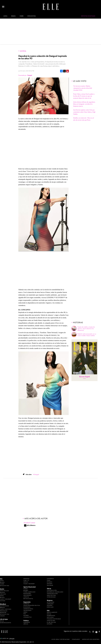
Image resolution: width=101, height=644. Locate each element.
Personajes (4, 611)
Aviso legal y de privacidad (61, 639)
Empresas (26, 604)
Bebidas (2, 608)
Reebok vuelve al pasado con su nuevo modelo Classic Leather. (87, 335)
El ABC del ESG (51, 622)
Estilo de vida (32, 16)
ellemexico (98, 631)
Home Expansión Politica (32, 605)
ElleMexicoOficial (101, 631)
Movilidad (50, 617)
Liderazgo (50, 604)
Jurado (2, 616)
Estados (50, 582)
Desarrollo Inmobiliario (55, 592)
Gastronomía (5, 606)
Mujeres (26, 615)
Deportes (26, 579)
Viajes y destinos (6, 609)
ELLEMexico (90, 632)
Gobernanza (51, 616)
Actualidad (51, 602)
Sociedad (50, 585)
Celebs (21, 16)
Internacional (28, 609)
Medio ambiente (52, 612)
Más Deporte (28, 595)
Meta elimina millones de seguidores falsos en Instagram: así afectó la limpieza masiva (84, 104)
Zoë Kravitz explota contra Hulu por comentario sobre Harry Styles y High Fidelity (84, 112)
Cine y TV (26, 580)
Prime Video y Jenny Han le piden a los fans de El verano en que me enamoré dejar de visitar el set (84, 96)
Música (26, 582)
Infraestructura (52, 594)
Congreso (50, 579)
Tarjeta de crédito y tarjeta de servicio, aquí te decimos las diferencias (86, 329)
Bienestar (3, 613)
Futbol (26, 589)
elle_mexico (95, 631)
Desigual (37, 475)
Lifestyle (26, 597)
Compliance (76, 639)
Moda (5, 16)
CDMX (49, 580)
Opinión (50, 584)
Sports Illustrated (30, 587)
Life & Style (4, 619)
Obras (25, 612)
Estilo (2, 621)
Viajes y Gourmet (6, 599)
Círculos (3, 594)
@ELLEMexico (31, 525)
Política (26, 621)
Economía (27, 607)
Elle (1, 579)
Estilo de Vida (5, 614)
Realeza (2, 592)
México (26, 624)
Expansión (27, 602)
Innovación (51, 621)
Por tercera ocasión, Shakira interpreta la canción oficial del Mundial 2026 (83, 88)
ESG (25, 614)
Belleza (13, 16)
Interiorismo (51, 597)
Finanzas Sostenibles (54, 619)
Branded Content (29, 523)
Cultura (3, 601)
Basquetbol (27, 594)
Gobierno (27, 622)
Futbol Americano (29, 592)
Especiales (50, 607)
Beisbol (26, 590)
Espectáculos (4, 591)
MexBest (3, 604)
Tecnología (27, 610)
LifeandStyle (28, 617)
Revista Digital (85, 377)
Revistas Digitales (88, 16)
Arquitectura (51, 595)
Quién (2, 589)
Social (49, 614)
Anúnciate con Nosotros (91, 639)
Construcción (52, 590)
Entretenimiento (6, 623)
